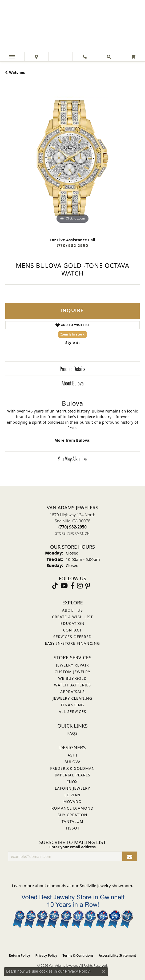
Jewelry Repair (72, 665)
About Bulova (73, 383)
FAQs (72, 733)
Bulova (72, 762)
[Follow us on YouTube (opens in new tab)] (64, 586)
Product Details (72, 368)
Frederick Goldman (72, 768)
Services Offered (72, 637)
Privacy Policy (46, 955)
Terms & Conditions (78, 955)
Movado (73, 801)
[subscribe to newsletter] (130, 856)
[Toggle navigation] (12, 57)
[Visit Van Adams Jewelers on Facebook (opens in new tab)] (72, 586)
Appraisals (72, 692)
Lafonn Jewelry (73, 788)
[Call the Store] (72, 527)
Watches (17, 72)
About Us (72, 610)
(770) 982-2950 (72, 246)
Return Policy (19, 955)
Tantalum (72, 821)
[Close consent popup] (104, 972)
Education (72, 623)
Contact (73, 630)
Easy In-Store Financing (72, 643)
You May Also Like (72, 458)
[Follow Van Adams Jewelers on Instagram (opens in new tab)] (80, 586)
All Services (72, 712)
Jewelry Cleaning (72, 698)
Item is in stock (72, 334)
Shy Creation (72, 815)
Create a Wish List (72, 617)
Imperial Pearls (72, 775)
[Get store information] (73, 533)
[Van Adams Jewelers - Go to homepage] (72, 27)
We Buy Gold (72, 678)
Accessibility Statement (117, 955)
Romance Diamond (73, 808)
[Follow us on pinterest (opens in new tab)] (88, 586)
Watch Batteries (72, 685)
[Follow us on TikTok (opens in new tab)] (55, 586)
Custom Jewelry (73, 672)
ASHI (73, 755)
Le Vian (72, 795)
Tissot (72, 828)
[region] (72, 158)
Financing (72, 705)
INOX (72, 782)
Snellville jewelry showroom (106, 886)
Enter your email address (72, 847)
